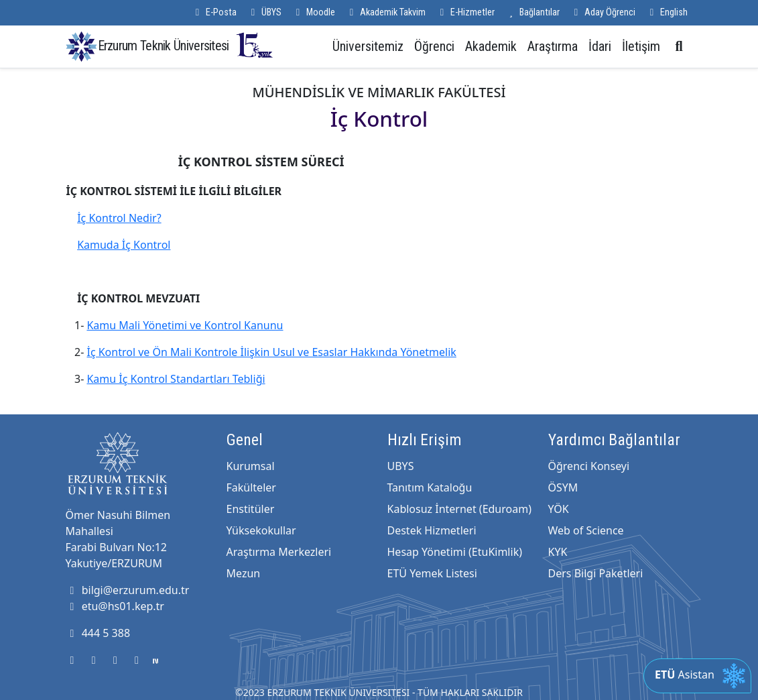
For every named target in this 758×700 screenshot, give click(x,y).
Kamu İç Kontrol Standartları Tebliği (176, 379)
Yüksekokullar (261, 530)
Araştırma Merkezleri (279, 552)
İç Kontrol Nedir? (119, 218)
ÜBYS (264, 12)
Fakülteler (251, 487)
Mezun (244, 573)
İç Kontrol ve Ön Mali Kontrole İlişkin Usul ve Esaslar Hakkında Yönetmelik (271, 352)
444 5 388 (98, 633)
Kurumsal (251, 466)
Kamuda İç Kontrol (124, 245)
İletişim (641, 46)
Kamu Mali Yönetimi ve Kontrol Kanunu (185, 325)
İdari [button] (600, 46)
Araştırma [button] (553, 46)
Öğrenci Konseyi (589, 466)
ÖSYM (563, 487)
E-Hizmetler (465, 12)
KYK (558, 552)
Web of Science (586, 530)
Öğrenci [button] (434, 46)
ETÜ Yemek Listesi (432, 573)
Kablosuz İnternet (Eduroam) (459, 509)
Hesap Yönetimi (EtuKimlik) (455, 552)
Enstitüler (251, 509)
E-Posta (214, 12)
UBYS (401, 466)
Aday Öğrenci (603, 12)
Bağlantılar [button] (532, 12)
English (667, 12)
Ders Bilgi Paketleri (596, 573)
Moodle (314, 12)
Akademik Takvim (386, 12)
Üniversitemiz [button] (368, 46)
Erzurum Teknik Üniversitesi (186, 45)
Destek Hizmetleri (432, 530)
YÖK (559, 509)
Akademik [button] (491, 46)
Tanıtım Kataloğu (430, 487)
